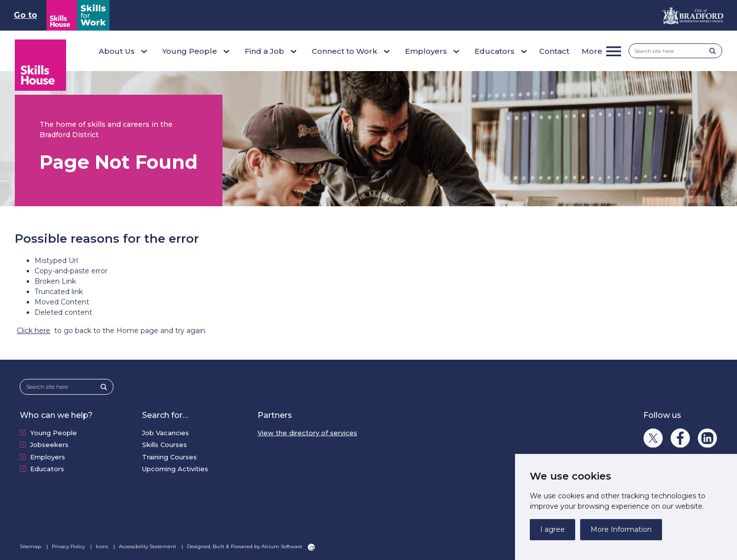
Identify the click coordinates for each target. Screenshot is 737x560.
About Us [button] (117, 51)
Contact (554, 51)
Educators (47, 469)
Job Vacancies (166, 433)
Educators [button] (495, 51)
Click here (34, 331)
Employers (48, 457)
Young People (54, 433)
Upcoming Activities (175, 469)
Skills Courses (165, 445)
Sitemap (31, 546)
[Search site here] (672, 51)
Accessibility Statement (148, 546)
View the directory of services (307, 433)
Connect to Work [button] (345, 51)
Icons (103, 546)
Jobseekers (49, 445)
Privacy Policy (69, 546)
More (592, 51)
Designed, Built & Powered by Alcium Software (251, 547)
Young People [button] (190, 51)
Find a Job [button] (264, 51)
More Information (621, 529)
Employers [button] (426, 51)
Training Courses (169, 457)
